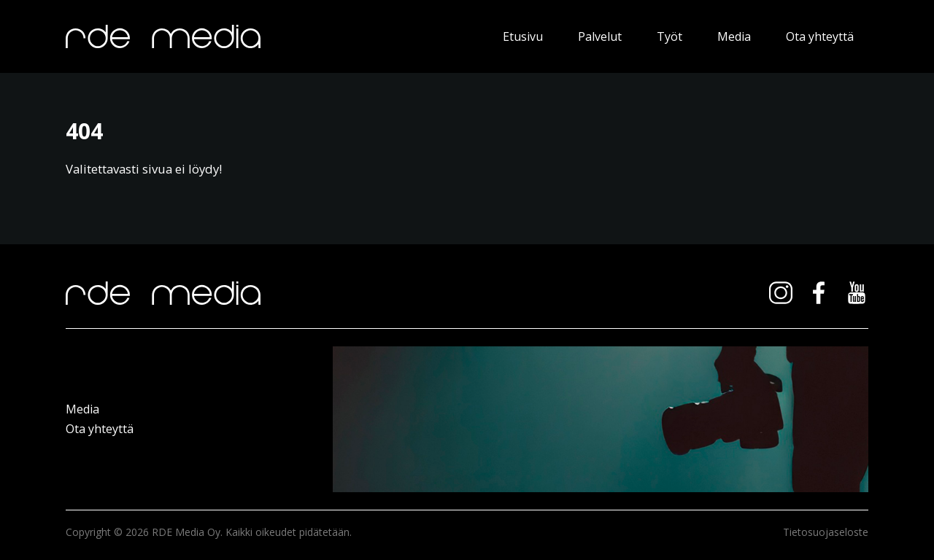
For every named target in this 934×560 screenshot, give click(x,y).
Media (734, 36)
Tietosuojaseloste (826, 532)
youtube (857, 293)
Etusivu (523, 36)
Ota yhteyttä (820, 36)
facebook (819, 293)
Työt (669, 36)
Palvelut (600, 36)
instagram (781, 293)
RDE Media (260, 36)
